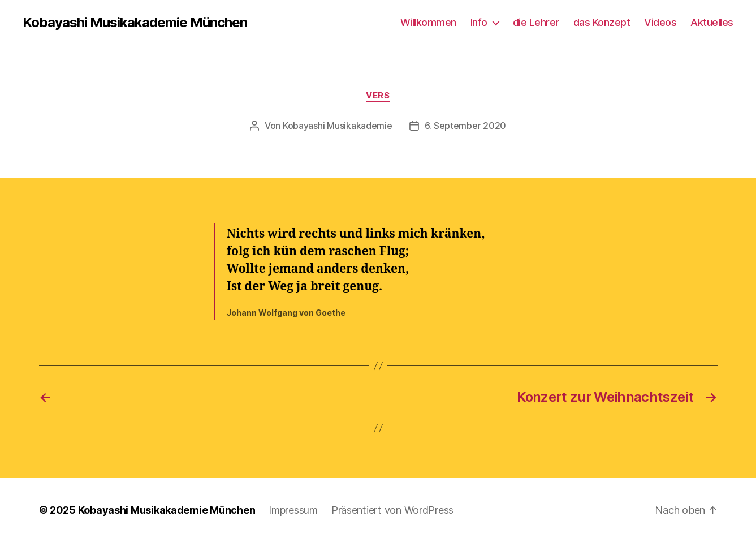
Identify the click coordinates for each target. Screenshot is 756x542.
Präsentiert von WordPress (392, 510)
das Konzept (602, 22)
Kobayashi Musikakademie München (135, 23)
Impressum (293, 510)
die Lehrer (536, 22)
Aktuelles (712, 22)
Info (479, 22)
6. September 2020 (465, 126)
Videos (660, 22)
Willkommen (428, 22)
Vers (378, 96)
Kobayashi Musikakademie (338, 126)
